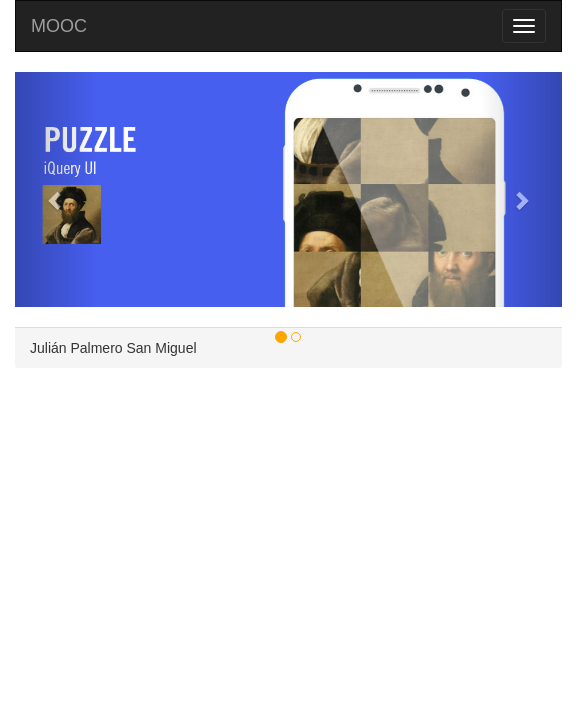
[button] (56, 189)
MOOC (59, 26)
